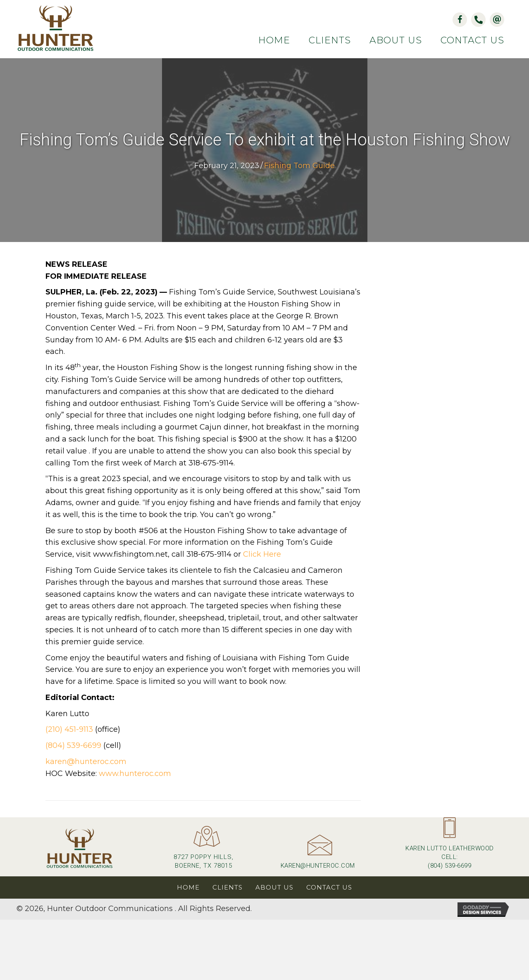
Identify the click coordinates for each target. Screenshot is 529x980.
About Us (274, 887)
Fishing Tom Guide (299, 166)
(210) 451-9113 (69, 729)
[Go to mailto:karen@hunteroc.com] (318, 855)
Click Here (262, 554)
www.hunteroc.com (135, 774)
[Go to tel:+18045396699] (450, 847)
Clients (228, 887)
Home (188, 887)
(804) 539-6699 (73, 745)
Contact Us (329, 887)
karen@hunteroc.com (86, 762)
